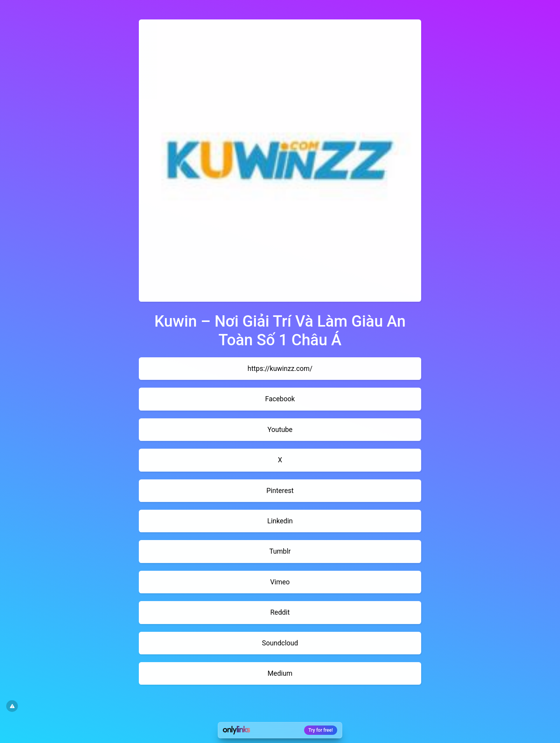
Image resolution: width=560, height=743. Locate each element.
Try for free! (321, 730)
